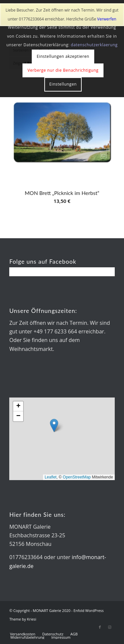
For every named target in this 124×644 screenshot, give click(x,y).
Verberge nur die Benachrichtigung (63, 70)
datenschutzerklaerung (94, 45)
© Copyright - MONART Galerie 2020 (40, 610)
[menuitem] (23, 634)
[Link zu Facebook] (100, 627)
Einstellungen (63, 84)
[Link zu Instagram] (110, 627)
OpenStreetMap (77, 477)
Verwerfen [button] (107, 19)
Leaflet (51, 477)
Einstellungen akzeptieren (63, 56)
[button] (54, 425)
